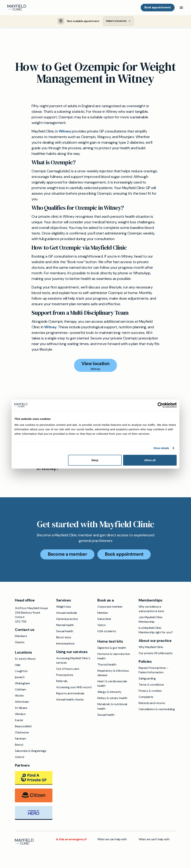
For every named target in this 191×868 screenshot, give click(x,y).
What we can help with (112, 840)
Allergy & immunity (109, 692)
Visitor (102, 626)
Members (21, 637)
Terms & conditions (151, 685)
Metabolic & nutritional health (112, 707)
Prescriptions (65, 675)
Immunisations (65, 644)
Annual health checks (70, 700)
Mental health (65, 626)
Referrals (62, 682)
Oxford (19, 758)
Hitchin (19, 696)
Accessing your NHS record (74, 688)
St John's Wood (25, 659)
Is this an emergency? (71, 840)
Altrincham (22, 702)
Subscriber (104, 619)
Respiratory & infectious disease (113, 673)
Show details (161, 448)
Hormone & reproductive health (114, 657)
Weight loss (64, 607)
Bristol (19, 745)
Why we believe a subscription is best (151, 609)
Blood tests (64, 638)
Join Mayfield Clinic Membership (151, 620)
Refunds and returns (152, 704)
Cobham (21, 690)
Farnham (20, 739)
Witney (65, 132)
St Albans (21, 708)
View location (95, 364)
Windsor (20, 715)
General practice (67, 619)
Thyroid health (107, 665)
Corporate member (110, 607)
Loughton (21, 672)
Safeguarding (147, 679)
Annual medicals (67, 613)
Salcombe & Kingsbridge (31, 751)
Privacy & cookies (150, 691)
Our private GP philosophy (156, 654)
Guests (20, 643)
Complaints (146, 697)
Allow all (150, 460)
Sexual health (65, 632)
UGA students (107, 632)
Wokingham (22, 684)
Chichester (22, 733)
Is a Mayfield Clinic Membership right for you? (156, 631)
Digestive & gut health (112, 648)
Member (103, 613)
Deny (95, 460)
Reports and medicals (70, 694)
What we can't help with (154, 840)
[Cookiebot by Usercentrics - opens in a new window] (160, 405)
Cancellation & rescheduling (157, 710)
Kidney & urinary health (112, 699)
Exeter (19, 721)
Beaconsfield (23, 727)
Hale (18, 665)
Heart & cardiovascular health (112, 684)
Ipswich (20, 678)
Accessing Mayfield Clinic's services (73, 661)
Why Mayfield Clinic (151, 648)
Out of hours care (68, 669)
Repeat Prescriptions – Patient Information (153, 671)
